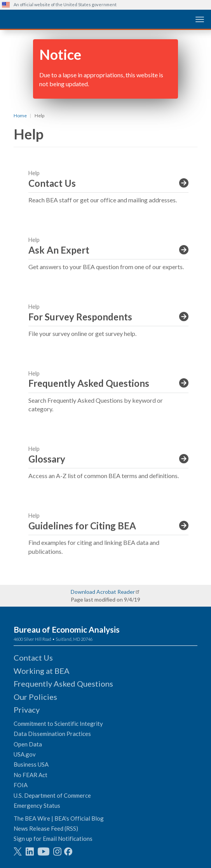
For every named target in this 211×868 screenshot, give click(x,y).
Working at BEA (42, 671)
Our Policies (35, 697)
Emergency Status (37, 805)
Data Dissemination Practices (52, 734)
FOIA (21, 785)
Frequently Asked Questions (63, 684)
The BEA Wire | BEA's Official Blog (59, 818)
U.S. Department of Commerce (52, 795)
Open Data (28, 744)
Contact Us (33, 658)
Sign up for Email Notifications (53, 838)
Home (20, 116)
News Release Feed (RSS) (46, 828)
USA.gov (25, 754)
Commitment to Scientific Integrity (58, 724)
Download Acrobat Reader (103, 592)
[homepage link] (60, 19)
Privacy (27, 710)
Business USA (31, 764)
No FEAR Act (31, 775)
